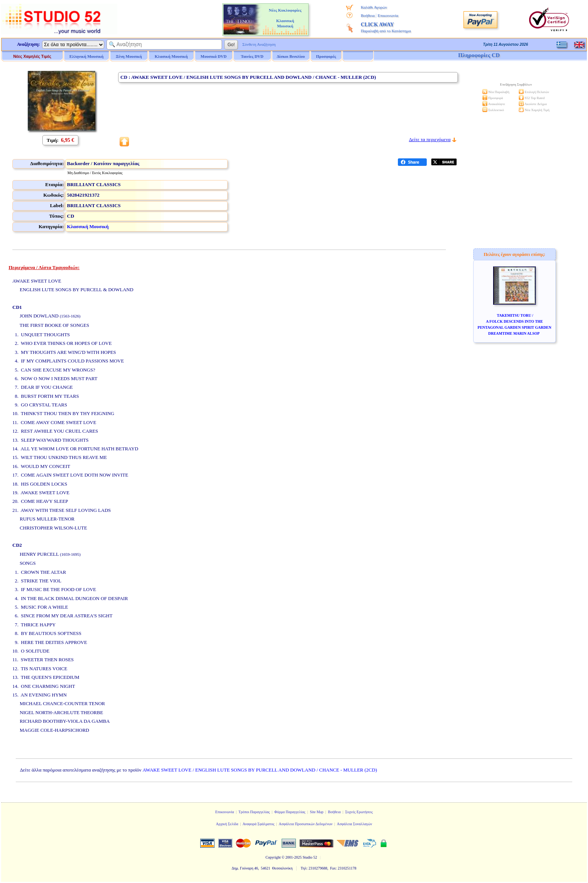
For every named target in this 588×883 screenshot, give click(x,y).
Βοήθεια (368, 15)
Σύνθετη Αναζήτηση (259, 44)
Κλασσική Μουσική (88, 226)
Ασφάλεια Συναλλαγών (354, 824)
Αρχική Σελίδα (227, 824)
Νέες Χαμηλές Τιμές (32, 56)
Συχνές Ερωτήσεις (359, 812)
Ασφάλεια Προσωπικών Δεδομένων (306, 824)
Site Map (316, 812)
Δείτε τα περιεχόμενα (430, 139)
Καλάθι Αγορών (374, 7)
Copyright (273, 857)
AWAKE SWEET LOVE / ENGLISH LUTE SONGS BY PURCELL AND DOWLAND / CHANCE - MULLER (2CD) (260, 770)
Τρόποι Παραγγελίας (254, 812)
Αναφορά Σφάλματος (259, 824)
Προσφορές (326, 56)
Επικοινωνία (388, 15)
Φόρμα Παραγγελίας (290, 812)
